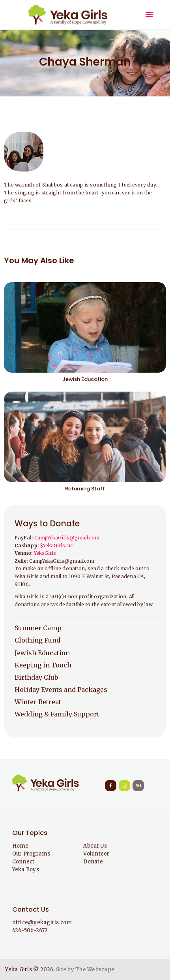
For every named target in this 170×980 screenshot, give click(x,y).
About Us (95, 846)
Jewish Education (85, 379)
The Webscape (95, 970)
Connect (23, 862)
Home (21, 846)
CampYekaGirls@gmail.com (67, 538)
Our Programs (31, 854)
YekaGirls (45, 553)
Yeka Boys (26, 870)
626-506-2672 (30, 930)
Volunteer (96, 854)
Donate (93, 862)
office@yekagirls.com (42, 923)
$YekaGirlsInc (56, 546)
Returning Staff (85, 489)
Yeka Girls (19, 970)
